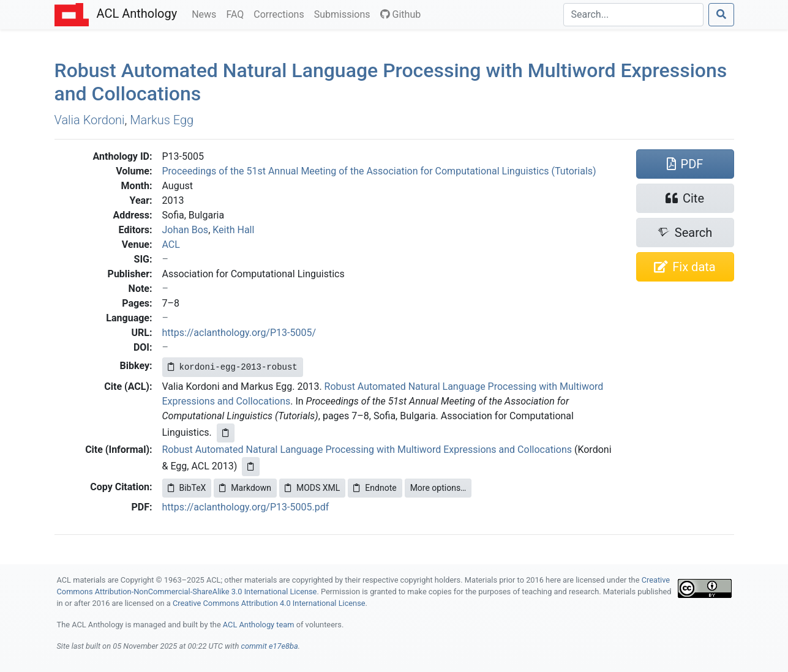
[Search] (633, 15)
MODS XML (312, 488)
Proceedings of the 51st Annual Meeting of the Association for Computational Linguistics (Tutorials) (379, 171)
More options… (438, 488)
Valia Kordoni (90, 120)
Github (401, 14)
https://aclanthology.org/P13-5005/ (239, 333)
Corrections (281, 13)
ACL (171, 245)
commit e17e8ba (269, 646)
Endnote (375, 488)
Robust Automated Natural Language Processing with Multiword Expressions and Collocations (367, 450)
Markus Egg (162, 120)
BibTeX (187, 488)
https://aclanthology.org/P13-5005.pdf (246, 507)
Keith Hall (233, 230)
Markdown (245, 488)
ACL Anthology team (259, 625)
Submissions (345, 13)
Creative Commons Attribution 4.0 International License (269, 603)
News (206, 13)
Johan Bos (186, 230)
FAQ (237, 13)
